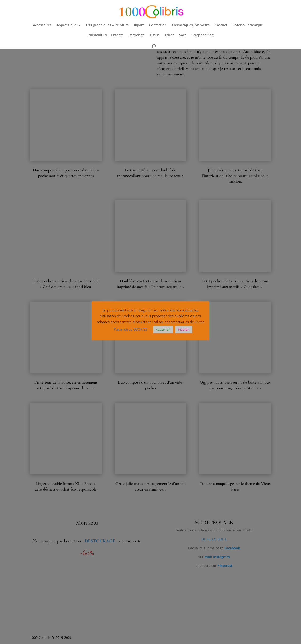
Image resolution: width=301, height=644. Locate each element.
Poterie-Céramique (248, 25)
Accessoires (42, 25)
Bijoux (139, 25)
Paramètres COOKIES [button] (131, 329)
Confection (158, 25)
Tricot (169, 35)
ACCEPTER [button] (163, 330)
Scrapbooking (202, 35)
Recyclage (137, 35)
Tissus (154, 35)
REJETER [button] (184, 330)
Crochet (221, 25)
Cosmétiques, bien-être (191, 25)
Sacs (183, 35)
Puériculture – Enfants (106, 35)
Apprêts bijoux (69, 25)
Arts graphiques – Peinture (107, 25)
